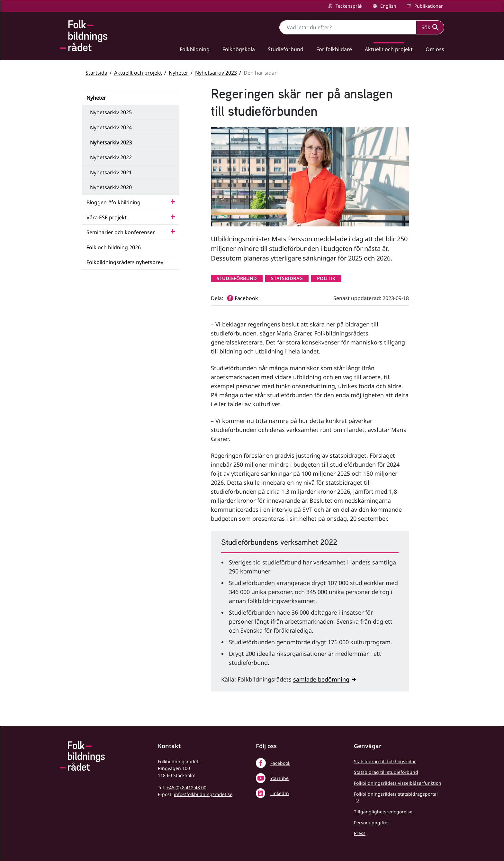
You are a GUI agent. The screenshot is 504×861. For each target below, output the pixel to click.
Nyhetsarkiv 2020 (111, 187)
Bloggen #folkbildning (113, 202)
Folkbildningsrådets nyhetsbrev (125, 262)
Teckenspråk (348, 6)
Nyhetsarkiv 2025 (111, 112)
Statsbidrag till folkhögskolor (385, 761)
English (388, 6)
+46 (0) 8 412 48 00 (186, 788)
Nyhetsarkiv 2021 (111, 172)
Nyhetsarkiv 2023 (216, 73)
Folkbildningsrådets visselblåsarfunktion (398, 783)
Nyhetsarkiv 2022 (111, 157)
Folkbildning (195, 49)
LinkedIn (280, 793)
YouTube (279, 778)
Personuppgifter (372, 823)
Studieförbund (286, 49)
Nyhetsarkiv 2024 (111, 127)
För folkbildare (334, 49)
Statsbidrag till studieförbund (386, 772)
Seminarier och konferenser (121, 232)
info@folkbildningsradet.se (203, 794)
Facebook (280, 763)
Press (360, 833)
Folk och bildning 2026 (114, 247)
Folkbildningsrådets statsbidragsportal (396, 794)
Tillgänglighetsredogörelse (383, 812)
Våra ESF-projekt (107, 217)
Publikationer (428, 6)
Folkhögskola (239, 49)
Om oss (435, 49)
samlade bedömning (321, 679)
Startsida (96, 73)
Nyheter (179, 73)
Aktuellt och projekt (389, 49)
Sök (430, 27)
